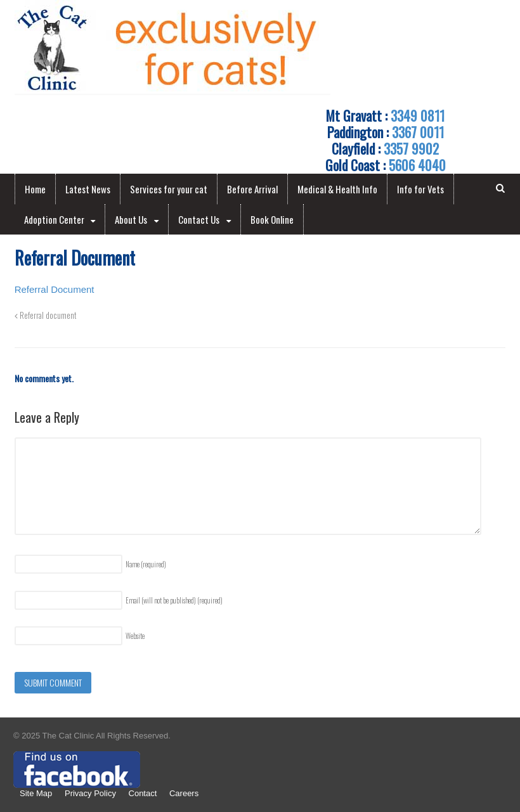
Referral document (45, 315)
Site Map (36, 793)
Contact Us (199, 219)
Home (35, 189)
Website (135, 636)
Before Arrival (252, 189)
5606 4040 (417, 165)
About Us (131, 219)
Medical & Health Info (337, 189)
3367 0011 (418, 132)
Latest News (88, 189)
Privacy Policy (90, 793)
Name (146, 564)
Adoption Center (54, 219)
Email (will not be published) (174, 600)
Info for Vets (420, 189)
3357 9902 (411, 148)
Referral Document (55, 289)
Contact (143, 793)
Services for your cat (169, 189)
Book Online (272, 219)
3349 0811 (418, 115)
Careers (184, 793)
